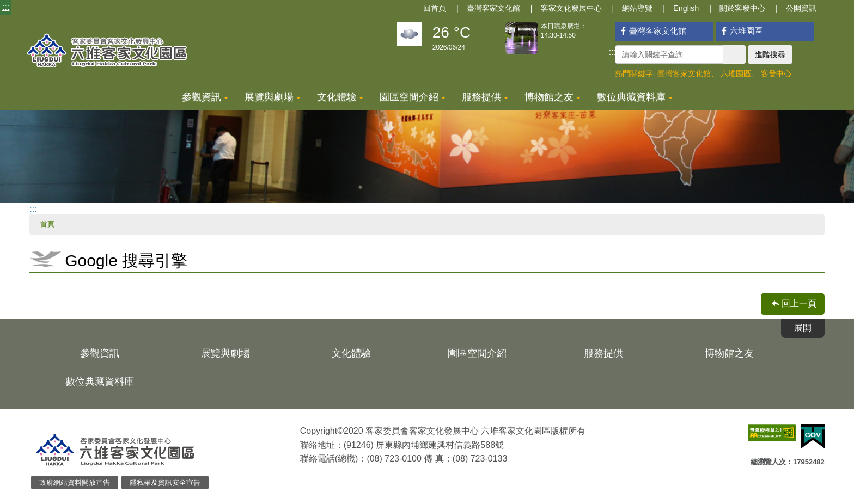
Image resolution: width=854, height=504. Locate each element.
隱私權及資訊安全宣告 (165, 483)
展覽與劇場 (273, 97)
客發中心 (776, 73)
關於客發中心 (742, 8)
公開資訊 (801, 8)
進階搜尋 (770, 54)
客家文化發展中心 (571, 8)
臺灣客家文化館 (493, 8)
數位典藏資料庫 (635, 97)
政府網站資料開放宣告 (75, 483)
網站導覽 (637, 8)
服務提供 (485, 97)
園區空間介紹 (413, 97)
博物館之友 (553, 97)
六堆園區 (740, 31)
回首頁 (435, 8)
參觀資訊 (205, 97)
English (686, 8)
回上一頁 (799, 303)
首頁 (47, 224)
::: (6, 7)
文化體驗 (340, 97)
